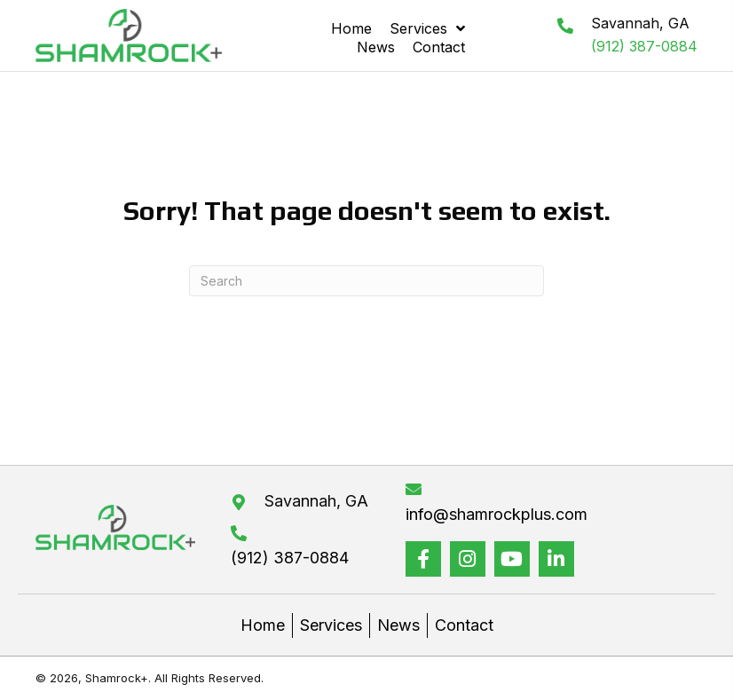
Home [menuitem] (263, 625)
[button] (423, 559)
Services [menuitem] (331, 625)
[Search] (366, 281)
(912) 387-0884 (644, 46)
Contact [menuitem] (464, 625)
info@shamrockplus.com (497, 514)
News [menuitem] (398, 625)
